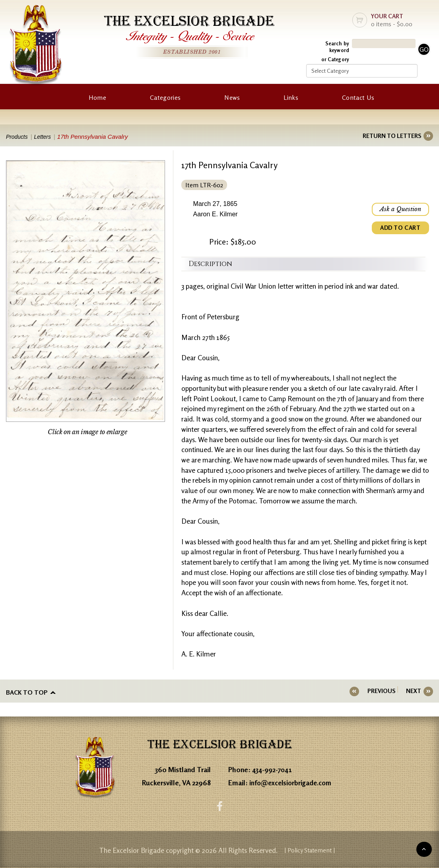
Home (97, 97)
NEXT (414, 691)
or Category (335, 59)
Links (291, 97)
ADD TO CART (399, 230)
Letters (47, 137)
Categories (165, 97)
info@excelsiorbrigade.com (293, 781)
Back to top (27, 691)
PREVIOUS (387, 691)
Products (18, 137)
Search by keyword (337, 47)
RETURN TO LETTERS (392, 136)
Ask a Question (399, 210)
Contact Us (358, 97)
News (232, 97)
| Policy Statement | (310, 850)
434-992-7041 (274, 768)
